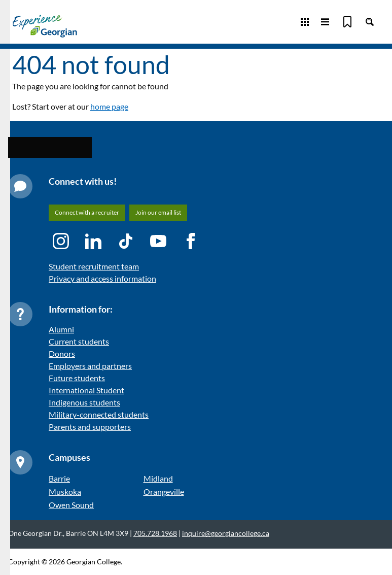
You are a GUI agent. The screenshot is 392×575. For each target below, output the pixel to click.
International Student (86, 390)
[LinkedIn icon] (93, 241)
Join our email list (158, 212)
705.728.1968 (155, 533)
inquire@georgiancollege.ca (226, 533)
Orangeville (164, 492)
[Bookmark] (347, 22)
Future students (77, 378)
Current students (79, 341)
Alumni (61, 329)
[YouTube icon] (158, 241)
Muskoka (65, 492)
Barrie (59, 478)
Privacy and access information (102, 278)
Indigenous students (84, 402)
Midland (158, 478)
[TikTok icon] (126, 241)
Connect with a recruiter (87, 212)
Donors (62, 353)
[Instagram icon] (61, 241)
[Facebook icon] (191, 241)
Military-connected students (99, 414)
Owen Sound (71, 505)
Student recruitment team (94, 266)
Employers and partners (90, 366)
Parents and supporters (90, 427)
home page (109, 106)
